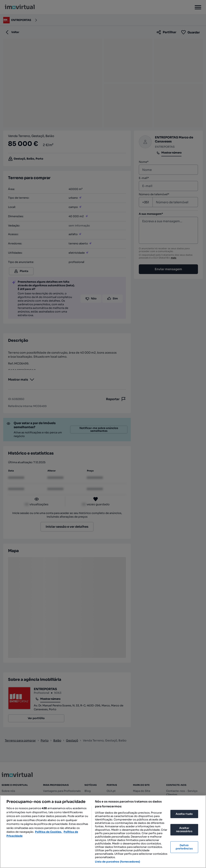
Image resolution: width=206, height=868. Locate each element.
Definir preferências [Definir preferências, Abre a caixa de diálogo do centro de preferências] (184, 847)
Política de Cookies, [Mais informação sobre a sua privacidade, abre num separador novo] (49, 832)
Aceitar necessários (184, 830)
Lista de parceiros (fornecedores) (117, 862)
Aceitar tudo (184, 814)
